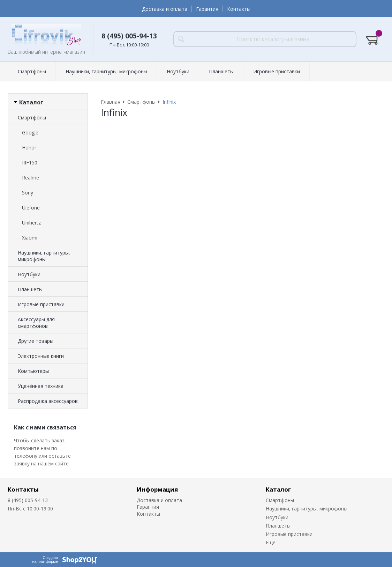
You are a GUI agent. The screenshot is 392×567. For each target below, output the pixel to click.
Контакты (239, 9)
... (321, 71)
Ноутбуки (178, 71)
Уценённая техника (41, 386)
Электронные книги (41, 356)
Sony (28, 193)
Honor (29, 148)
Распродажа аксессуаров (48, 401)
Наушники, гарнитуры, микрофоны (106, 71)
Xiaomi (30, 238)
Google (30, 132)
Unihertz (31, 223)
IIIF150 (30, 163)
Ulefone (31, 208)
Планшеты (221, 71)
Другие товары (36, 341)
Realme (31, 178)
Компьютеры (33, 371)
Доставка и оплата (165, 9)
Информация (157, 489)
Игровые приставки (277, 71)
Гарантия (207, 9)
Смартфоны (32, 71)
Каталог (278, 489)
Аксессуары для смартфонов (36, 323)
